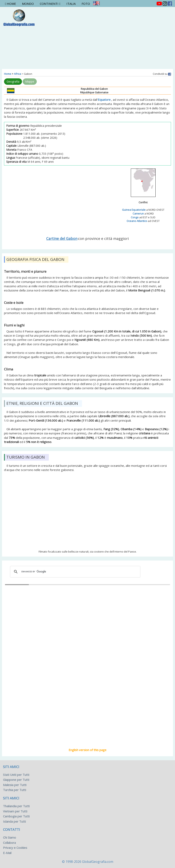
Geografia (13, 81)
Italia (71, 4)
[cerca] (75, 572)
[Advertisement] (116, 37)
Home (10, 4)
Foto (86, 4)
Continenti (50, 4)
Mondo (28, 4)
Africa (17, 74)
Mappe (30, 81)
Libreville (88, 660)
